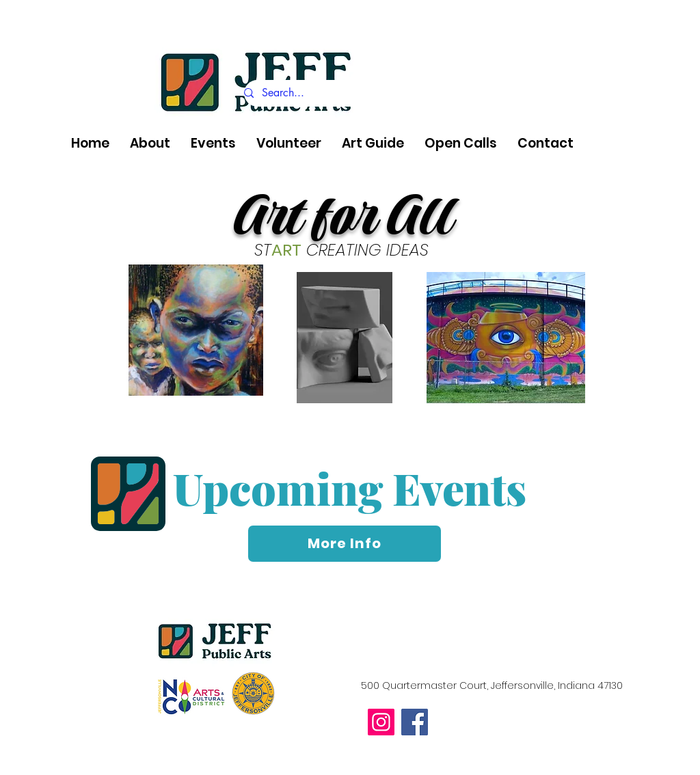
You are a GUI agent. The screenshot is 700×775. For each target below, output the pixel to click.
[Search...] (365, 93)
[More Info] (345, 544)
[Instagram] (381, 722)
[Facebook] (415, 722)
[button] (150, 144)
